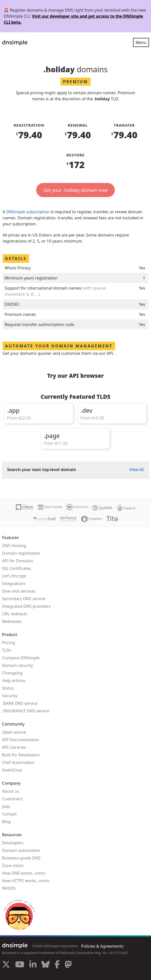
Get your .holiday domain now (75, 190)
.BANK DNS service (20, 703)
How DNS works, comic (24, 873)
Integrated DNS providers (26, 606)
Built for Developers (21, 755)
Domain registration (21, 553)
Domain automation (21, 850)
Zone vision (13, 866)
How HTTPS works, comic (26, 881)
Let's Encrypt (14, 576)
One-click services (19, 591)
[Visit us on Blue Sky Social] (46, 965)
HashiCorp (12, 770)
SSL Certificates (17, 568)
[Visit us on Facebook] (57, 965)
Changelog (12, 673)
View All (137, 470)
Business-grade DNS (21, 858)
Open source (14, 732)
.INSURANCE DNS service (26, 711)
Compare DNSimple (21, 658)
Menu (141, 42)
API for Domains (17, 561)
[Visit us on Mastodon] (68, 965)
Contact (9, 814)
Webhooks (12, 621)
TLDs (7, 650)
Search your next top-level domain (42, 470)
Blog (6, 822)
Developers (13, 843)
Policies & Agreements (102, 946)
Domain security (17, 665)
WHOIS (9, 888)
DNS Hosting (14, 546)
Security (10, 696)
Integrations (14, 584)
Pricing (9, 643)
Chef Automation (18, 762)
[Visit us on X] (6, 965)
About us (10, 791)
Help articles (14, 681)
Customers (12, 799)
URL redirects (15, 614)
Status (8, 688)
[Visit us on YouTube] (20, 965)
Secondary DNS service (24, 599)
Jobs (6, 806)
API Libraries (14, 747)
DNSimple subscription (28, 212)
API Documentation (21, 740)
